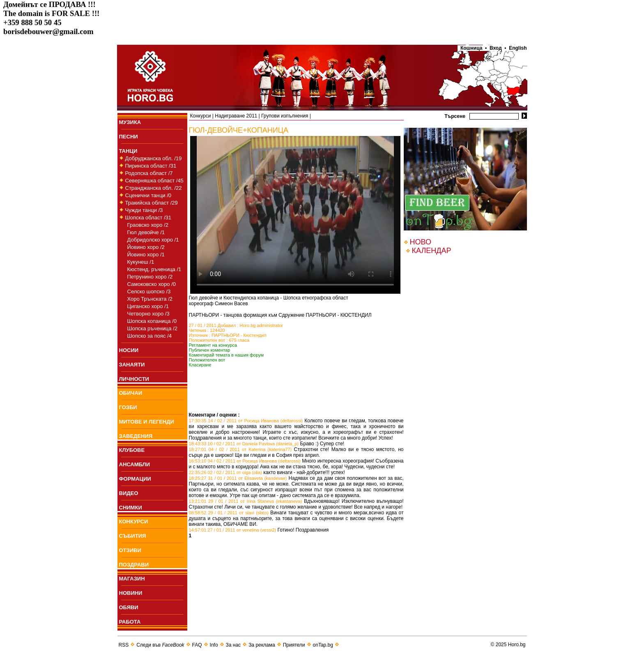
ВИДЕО (129, 493)
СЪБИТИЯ (133, 536)
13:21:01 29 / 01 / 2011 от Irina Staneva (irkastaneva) (246, 501)
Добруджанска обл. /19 (154, 158)
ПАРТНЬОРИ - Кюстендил (239, 335)
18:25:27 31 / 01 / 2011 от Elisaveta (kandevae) (238, 478)
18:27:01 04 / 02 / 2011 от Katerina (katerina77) (240, 449)
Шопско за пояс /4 (149, 336)
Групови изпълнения (285, 116)
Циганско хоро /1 (148, 306)
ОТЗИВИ (130, 550)
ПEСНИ (129, 137)
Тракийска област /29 (152, 203)
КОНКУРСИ (134, 522)
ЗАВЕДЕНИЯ (136, 436)
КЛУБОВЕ (132, 450)
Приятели (294, 645)
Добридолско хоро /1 (153, 240)
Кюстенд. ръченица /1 (154, 269)
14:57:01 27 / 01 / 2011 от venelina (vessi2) (233, 530)
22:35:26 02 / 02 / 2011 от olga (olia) (225, 472)
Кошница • (472, 48)
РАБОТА (130, 622)
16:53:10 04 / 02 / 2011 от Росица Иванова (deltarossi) (245, 461)
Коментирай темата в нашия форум (227, 355)
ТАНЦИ (128, 151)
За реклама (262, 645)
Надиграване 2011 (236, 116)
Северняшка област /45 (154, 181)
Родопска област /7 (149, 173)
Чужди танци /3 (144, 210)
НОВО (421, 242)
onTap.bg (323, 645)
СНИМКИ (131, 508)
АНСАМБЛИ (135, 464)
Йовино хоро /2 (146, 247)
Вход (496, 48)
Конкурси (201, 116)
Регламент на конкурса (213, 345)
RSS (124, 645)
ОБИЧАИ (131, 393)
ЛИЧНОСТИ (134, 379)
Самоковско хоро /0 (152, 284)
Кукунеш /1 (141, 262)
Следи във (160, 645)
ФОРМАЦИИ (135, 479)
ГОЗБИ (128, 407)
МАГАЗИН (132, 579)
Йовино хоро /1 (146, 254)
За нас (233, 645)
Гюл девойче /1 (146, 232)
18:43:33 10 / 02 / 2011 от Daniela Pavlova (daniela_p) (244, 444)
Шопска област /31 (148, 218)
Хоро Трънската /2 (150, 299)
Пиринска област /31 (151, 166)
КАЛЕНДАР (432, 251)
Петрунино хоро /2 (150, 277)
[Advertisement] (285, 400)
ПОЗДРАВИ (134, 565)
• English (515, 48)
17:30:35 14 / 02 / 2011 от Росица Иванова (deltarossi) (246, 421)
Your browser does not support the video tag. (295, 215)
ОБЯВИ (129, 607)
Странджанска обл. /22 (154, 188)
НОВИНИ (131, 593)
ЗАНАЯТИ (132, 365)
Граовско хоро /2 (148, 225)
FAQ (197, 645)
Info (214, 645)
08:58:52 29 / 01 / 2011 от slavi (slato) (229, 513)
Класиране (200, 365)
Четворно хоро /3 (148, 314)
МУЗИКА (130, 122)
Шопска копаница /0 (152, 321)
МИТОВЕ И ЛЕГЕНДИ (147, 422)
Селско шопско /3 (149, 291)
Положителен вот (207, 360)
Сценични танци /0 (148, 195)
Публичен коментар (210, 350)
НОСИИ (129, 350)
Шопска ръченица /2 (152, 328)
